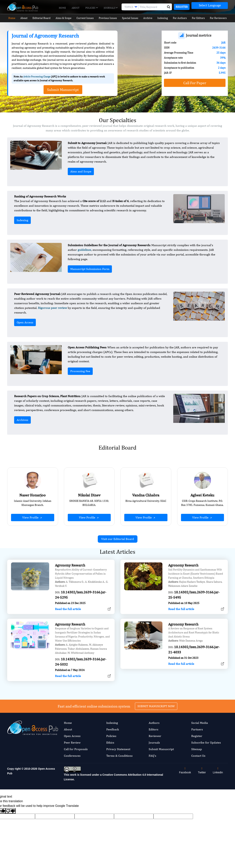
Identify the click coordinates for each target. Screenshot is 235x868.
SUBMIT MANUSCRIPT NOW (156, 687)
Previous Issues (108, 18)
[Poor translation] (11, 811)
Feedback (113, 729)
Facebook (185, 771)
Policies (92, 8)
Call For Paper (195, 83)
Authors (154, 723)
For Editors (200, 18)
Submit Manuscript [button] (63, 90)
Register (182, 7)
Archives (22, 420)
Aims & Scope (63, 18)
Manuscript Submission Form (90, 269)
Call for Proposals (76, 749)
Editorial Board (41, 18)
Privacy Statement (118, 749)
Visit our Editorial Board (118, 539)
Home (62, 8)
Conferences (72, 756)
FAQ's (152, 756)
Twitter (202, 771)
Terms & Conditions (119, 756)
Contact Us (198, 756)
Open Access (25, 322)
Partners (197, 729)
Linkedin (218, 771)
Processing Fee (80, 371)
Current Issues (85, 18)
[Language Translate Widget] (210, 6)
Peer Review (72, 742)
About (76, 8)
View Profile (33, 518)
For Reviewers (220, 18)
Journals (111, 8)
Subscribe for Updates (206, 742)
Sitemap (197, 749)
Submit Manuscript (161, 749)
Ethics (110, 742)
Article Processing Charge (37, 77)
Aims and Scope (81, 171)
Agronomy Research (70, 584)
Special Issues (130, 18)
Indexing (164, 18)
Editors (154, 729)
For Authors (181, 18)
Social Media (200, 723)
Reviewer (155, 736)
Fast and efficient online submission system (94, 687)
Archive (148, 18)
